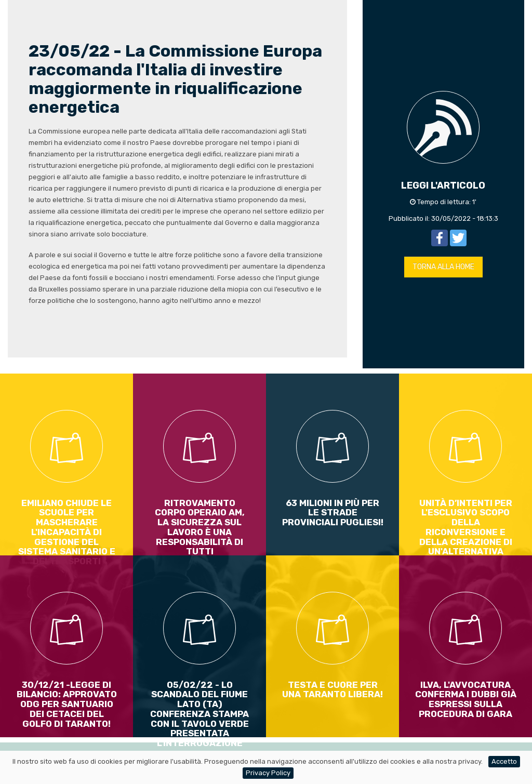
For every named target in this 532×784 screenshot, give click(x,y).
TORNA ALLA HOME (443, 267)
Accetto (504, 761)
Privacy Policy (268, 773)
